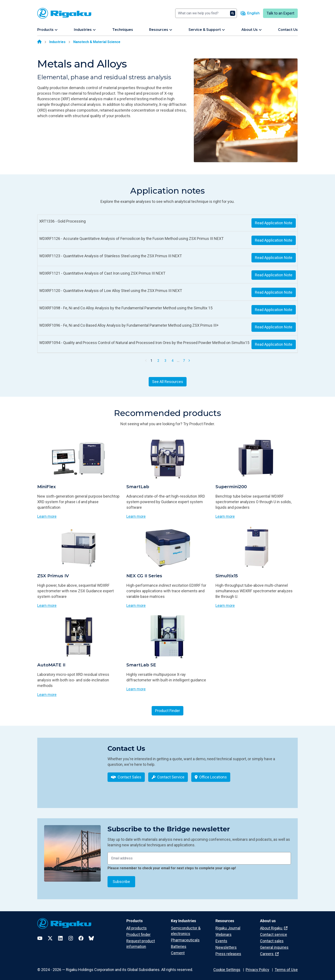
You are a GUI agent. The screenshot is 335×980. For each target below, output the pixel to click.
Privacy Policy (257, 967)
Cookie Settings (227, 967)
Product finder (138, 932)
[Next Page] (189, 361)
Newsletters (226, 945)
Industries (57, 42)
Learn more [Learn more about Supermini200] (225, 516)
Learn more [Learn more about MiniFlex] (47, 516)
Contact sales (272, 938)
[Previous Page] (146, 361)
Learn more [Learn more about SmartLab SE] (136, 689)
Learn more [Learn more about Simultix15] (225, 605)
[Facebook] (81, 935)
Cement (178, 950)
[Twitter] (50, 935)
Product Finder (167, 711)
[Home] (39, 42)
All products (137, 925)
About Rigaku (274, 925)
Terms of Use (286, 967)
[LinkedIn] (60, 935)
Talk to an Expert (280, 13)
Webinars (224, 932)
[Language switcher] (250, 13)
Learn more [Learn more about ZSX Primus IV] (47, 605)
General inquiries (274, 945)
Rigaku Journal (228, 925)
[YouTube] (40, 935)
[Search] (206, 13)
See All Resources (168, 382)
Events (221, 938)
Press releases (228, 951)
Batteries (179, 944)
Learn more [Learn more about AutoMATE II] (47, 695)
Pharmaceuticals (185, 937)
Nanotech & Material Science (97, 42)
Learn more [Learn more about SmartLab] (136, 516)
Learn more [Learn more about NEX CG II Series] (136, 605)
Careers (269, 951)
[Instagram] (71, 935)
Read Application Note (274, 223)
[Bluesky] (91, 935)
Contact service (274, 932)
